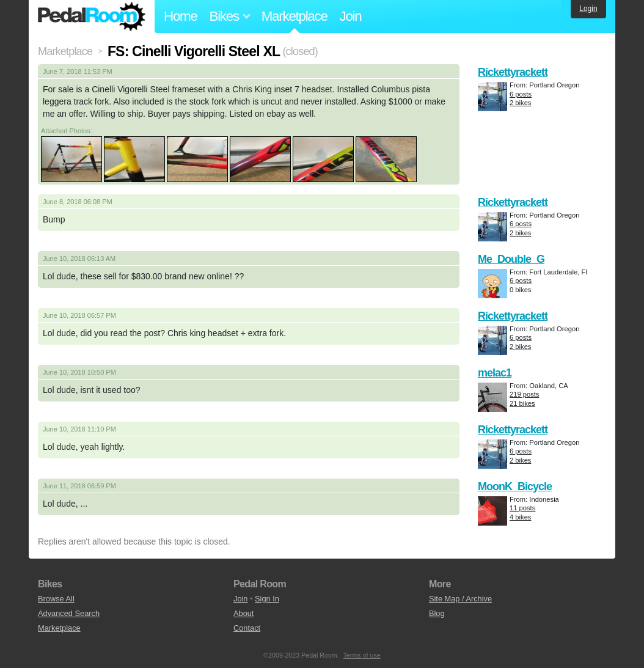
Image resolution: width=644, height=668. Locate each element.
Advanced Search (69, 613)
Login (588, 9)
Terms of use (362, 655)
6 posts (521, 94)
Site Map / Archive (460, 599)
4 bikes (520, 517)
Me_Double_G (511, 259)
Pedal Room (92, 17)
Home (181, 16)
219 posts (525, 394)
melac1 (495, 373)
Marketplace (295, 16)
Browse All (56, 599)
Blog (437, 613)
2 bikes (520, 103)
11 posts (522, 508)
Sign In (267, 599)
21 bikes (522, 403)
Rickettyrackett (513, 72)
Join (351, 16)
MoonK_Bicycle (515, 486)
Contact (247, 628)
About (243, 613)
